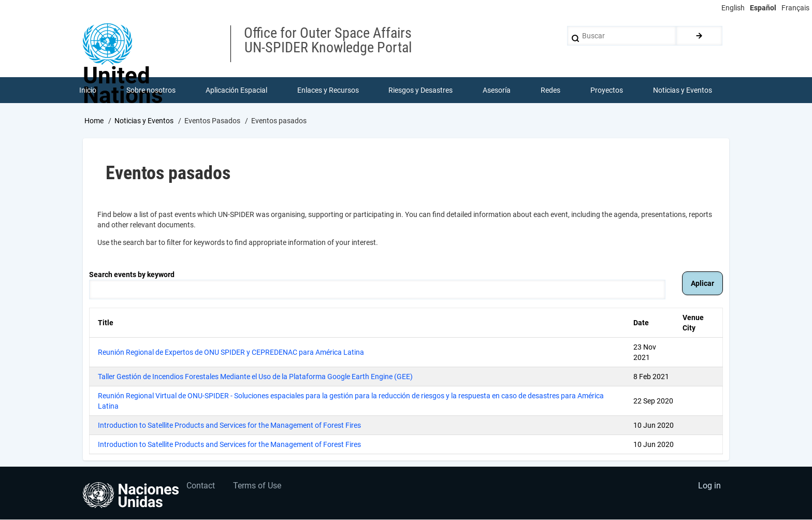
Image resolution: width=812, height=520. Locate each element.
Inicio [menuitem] (88, 90)
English (733, 8)
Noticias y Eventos (144, 121)
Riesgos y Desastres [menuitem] (421, 90)
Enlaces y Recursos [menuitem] (328, 90)
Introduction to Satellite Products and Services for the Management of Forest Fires (229, 425)
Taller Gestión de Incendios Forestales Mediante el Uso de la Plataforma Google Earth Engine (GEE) (255, 377)
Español (763, 8)
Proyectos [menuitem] (607, 90)
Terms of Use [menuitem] (258, 487)
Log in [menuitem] (709, 487)
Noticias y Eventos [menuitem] (683, 90)
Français (795, 8)
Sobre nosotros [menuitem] (151, 90)
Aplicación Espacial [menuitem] (236, 90)
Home (94, 121)
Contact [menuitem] (201, 487)
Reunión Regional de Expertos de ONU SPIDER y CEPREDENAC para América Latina (231, 352)
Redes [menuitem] (550, 90)
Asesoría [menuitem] (497, 90)
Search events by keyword (132, 275)
